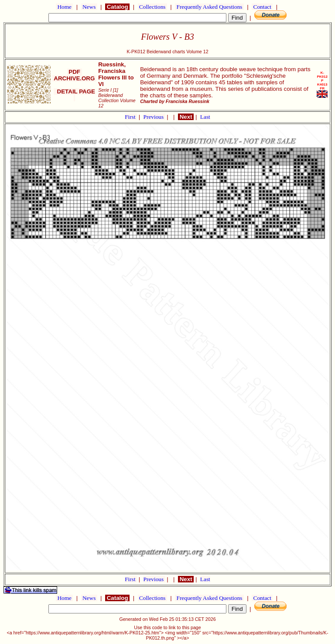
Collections (152, 7)
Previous (154, 117)
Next (186, 117)
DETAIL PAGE (74, 95)
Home (64, 7)
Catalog (117, 7)
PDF (75, 72)
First (131, 117)
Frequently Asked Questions (209, 7)
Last (205, 117)
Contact (262, 7)
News (89, 7)
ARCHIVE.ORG (74, 78)
